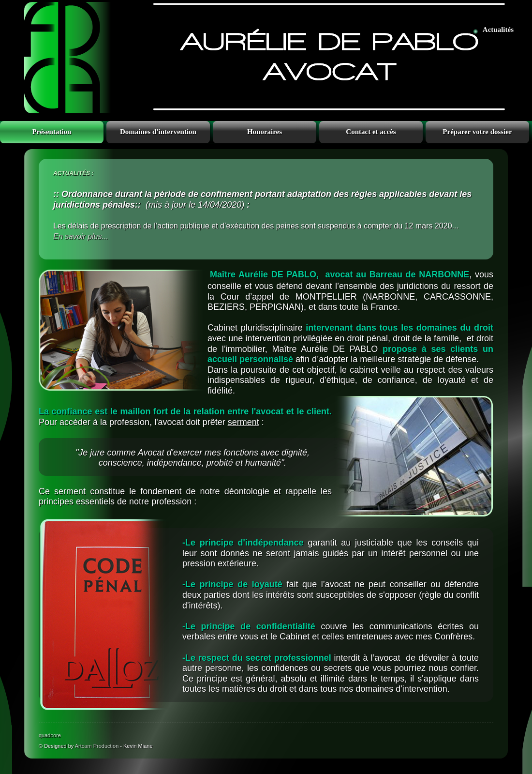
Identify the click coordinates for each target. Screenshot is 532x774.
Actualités (498, 30)
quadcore (50, 735)
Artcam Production (97, 746)
